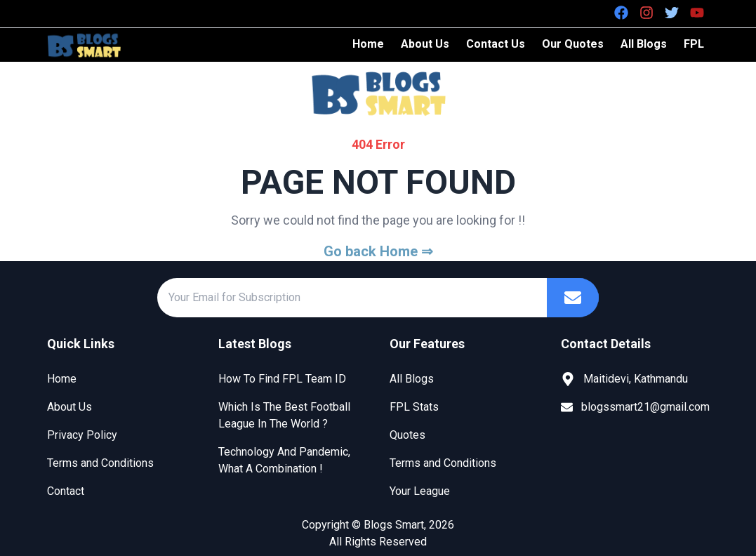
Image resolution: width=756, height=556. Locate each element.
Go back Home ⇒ (378, 251)
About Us (425, 44)
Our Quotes (573, 44)
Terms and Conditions (100, 463)
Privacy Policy (82, 435)
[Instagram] (646, 13)
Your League (420, 491)
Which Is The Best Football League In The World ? (284, 415)
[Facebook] (621, 13)
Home (368, 44)
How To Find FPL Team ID (282, 379)
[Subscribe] (573, 298)
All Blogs (644, 44)
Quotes (407, 435)
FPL (694, 44)
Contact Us (496, 44)
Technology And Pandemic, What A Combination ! (284, 460)
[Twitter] (672, 13)
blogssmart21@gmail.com (645, 407)
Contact (66, 491)
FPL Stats (414, 407)
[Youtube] (697, 13)
